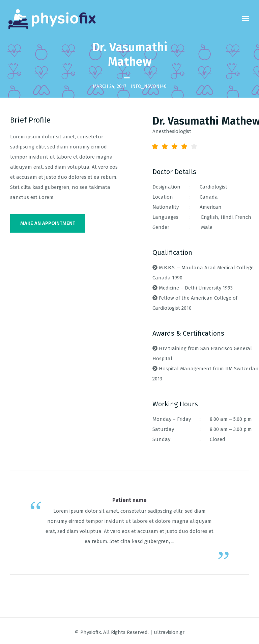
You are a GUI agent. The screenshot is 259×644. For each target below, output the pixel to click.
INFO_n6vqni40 (149, 86)
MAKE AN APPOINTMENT (48, 223)
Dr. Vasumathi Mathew (130, 54)
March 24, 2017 (110, 86)
